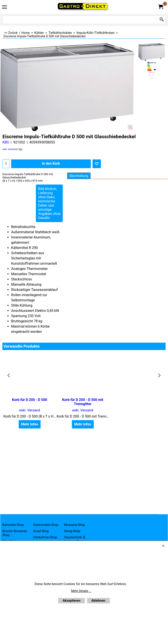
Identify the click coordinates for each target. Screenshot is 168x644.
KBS (6, 142)
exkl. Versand (10, 149)
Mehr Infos (29, 420)
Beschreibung (79, 176)
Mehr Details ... (81, 591)
